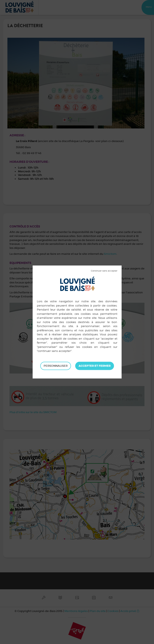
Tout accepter (95, 366)
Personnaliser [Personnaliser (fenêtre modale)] (56, 366)
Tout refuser (104, 271)
